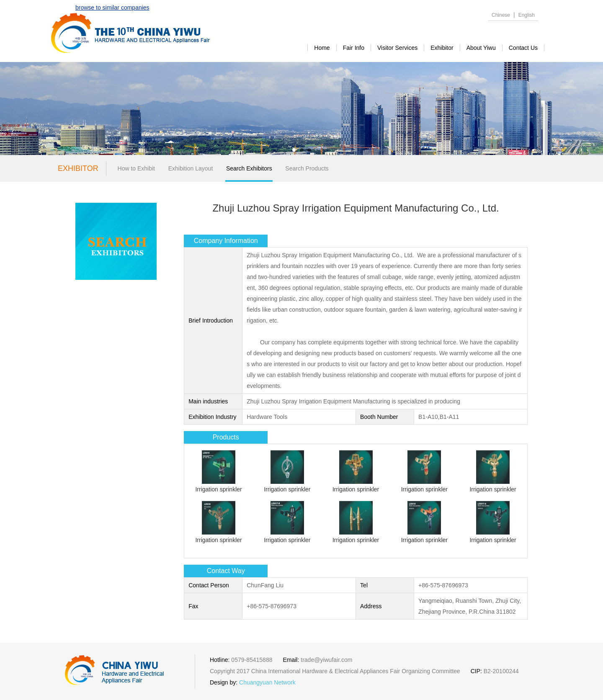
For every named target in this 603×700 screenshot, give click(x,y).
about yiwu (481, 48)
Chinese (501, 15)
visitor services (397, 48)
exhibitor (442, 48)
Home (322, 48)
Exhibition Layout (191, 168)
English (527, 15)
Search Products (307, 168)
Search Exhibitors (249, 168)
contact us (523, 48)
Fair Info (354, 48)
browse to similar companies (112, 8)
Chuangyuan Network (267, 682)
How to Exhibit (136, 168)
